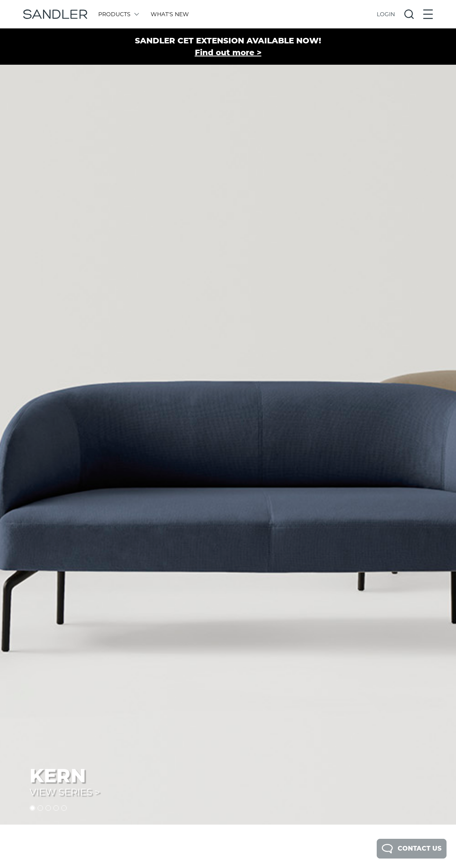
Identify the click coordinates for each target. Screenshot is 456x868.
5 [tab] (64, 808)
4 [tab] (56, 808)
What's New (170, 14)
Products (118, 14)
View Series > (65, 792)
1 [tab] (32, 808)
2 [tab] (40, 808)
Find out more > (228, 52)
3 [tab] (48, 808)
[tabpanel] (228, 412)
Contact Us (412, 849)
